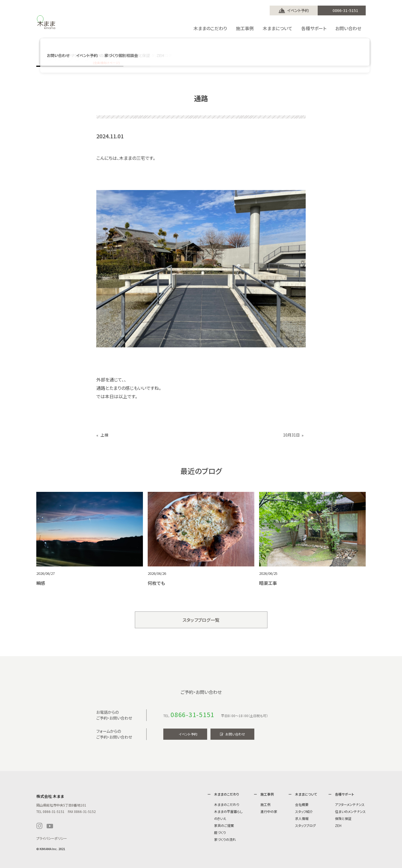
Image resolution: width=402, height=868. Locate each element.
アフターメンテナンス (350, 804)
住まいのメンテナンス (350, 811)
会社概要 (302, 804)
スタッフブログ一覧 (201, 620)
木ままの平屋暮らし (228, 811)
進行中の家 (269, 811)
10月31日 (291, 435)
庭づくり (220, 832)
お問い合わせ (235, 734)
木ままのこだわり (227, 804)
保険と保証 (343, 818)
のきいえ (220, 818)
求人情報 (302, 818)
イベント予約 (298, 10)
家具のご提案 (224, 825)
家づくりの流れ (225, 839)
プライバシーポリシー (52, 838)
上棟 (104, 435)
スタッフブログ (305, 825)
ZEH (338, 825)
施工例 (265, 804)
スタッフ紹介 (304, 811)
